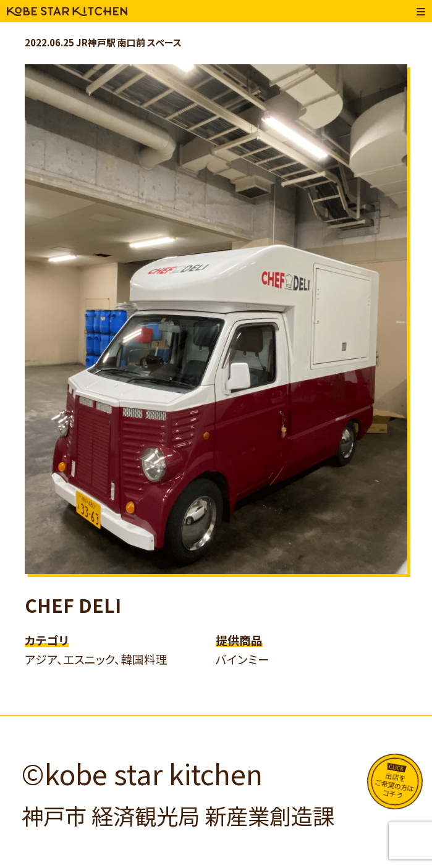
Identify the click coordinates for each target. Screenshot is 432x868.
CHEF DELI (73, 605)
